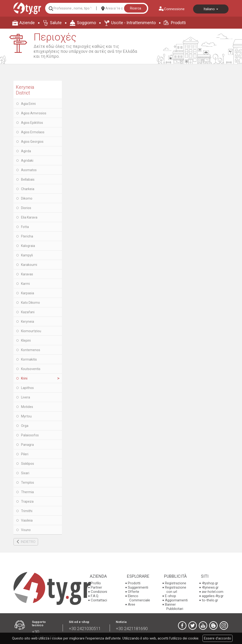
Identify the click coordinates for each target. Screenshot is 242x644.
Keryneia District (25, 90)
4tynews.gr (210, 587)
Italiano (211, 9)
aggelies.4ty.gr (213, 596)
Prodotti (178, 23)
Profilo (96, 583)
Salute (56, 23)
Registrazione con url (176, 590)
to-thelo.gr (210, 600)
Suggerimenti (138, 587)
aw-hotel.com (213, 592)
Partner (96, 587)
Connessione (174, 9)
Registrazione (176, 583)
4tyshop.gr (210, 583)
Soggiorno (86, 23)
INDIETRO (28, 542)
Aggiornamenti (176, 600)
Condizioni (99, 592)
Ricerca (136, 8)
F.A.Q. (95, 596)
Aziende (27, 23)
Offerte (134, 592)
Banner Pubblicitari (174, 607)
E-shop (171, 596)
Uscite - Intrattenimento (133, 23)
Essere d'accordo (218, 638)
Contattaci (99, 600)
